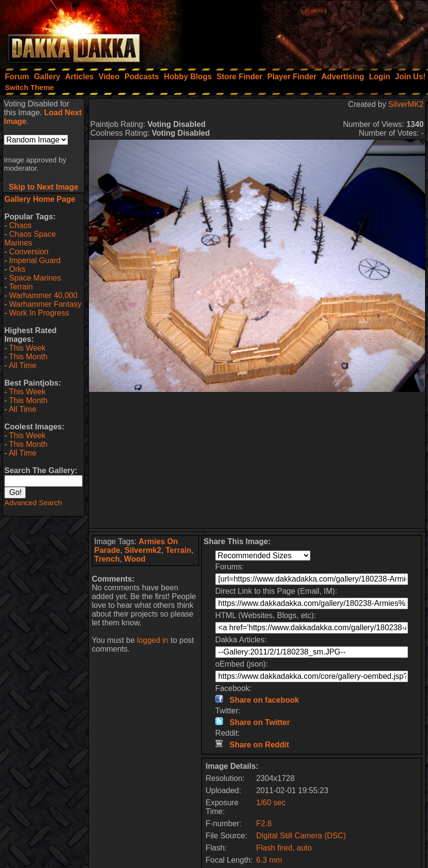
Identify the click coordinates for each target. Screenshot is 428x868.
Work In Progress (39, 313)
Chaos (20, 225)
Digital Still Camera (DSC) (301, 836)
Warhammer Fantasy (45, 304)
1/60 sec (271, 803)
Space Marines (35, 278)
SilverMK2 (406, 104)
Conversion (29, 252)
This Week (27, 348)
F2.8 (264, 824)
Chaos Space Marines (30, 239)
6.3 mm (269, 860)
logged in (153, 640)
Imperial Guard (35, 260)
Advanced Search (33, 503)
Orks (17, 269)
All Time (23, 365)
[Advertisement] (297, 32)
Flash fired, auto (284, 848)
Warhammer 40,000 (43, 295)
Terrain (21, 287)
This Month (28, 357)
